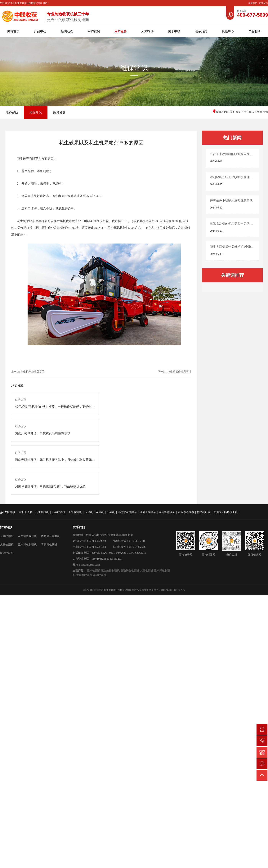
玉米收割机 (75, 512)
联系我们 (201, 31)
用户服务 (121, 31)
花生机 (100, 512)
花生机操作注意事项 (179, 372)
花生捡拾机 (42, 512)
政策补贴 (59, 112)
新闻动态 (67, 31)
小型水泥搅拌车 (127, 512)
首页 (238, 112)
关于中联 (174, 31)
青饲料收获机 (49, 545)
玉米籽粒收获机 (27, 545)
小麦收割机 (59, 512)
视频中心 (228, 31)
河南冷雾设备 (167, 512)
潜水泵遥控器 (186, 512)
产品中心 (40, 31)
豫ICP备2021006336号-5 (173, 590)
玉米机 (89, 512)
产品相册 (255, 31)
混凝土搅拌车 (148, 512)
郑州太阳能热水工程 (226, 512)
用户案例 (94, 31)
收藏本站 (253, 3)
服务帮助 (12, 112)
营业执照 (146, 590)
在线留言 (263, 3)
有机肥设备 (26, 512)
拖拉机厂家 (204, 512)
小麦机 (111, 512)
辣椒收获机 (7, 553)
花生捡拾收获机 (27, 536)
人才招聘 (147, 31)
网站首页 (13, 31)
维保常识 (36, 112)
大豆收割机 (7, 545)
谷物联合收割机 (51, 536)
